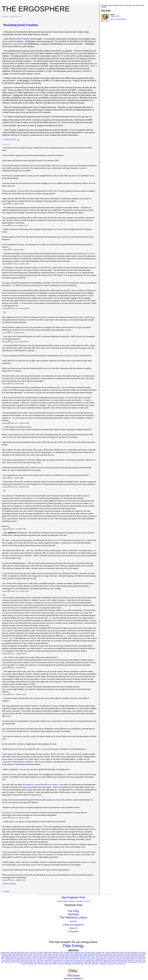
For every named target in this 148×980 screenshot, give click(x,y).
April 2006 (91, 954)
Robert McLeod (14, 264)
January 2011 (41, 959)
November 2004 (79, 953)
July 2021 (102, 964)
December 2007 (64, 956)
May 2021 (95, 964)
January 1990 (5, 953)
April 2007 (55, 956)
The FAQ (73, 911)
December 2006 (18, 956)
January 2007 (28, 956)
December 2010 (31, 959)
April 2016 (124, 961)
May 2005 (134, 953)
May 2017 (40, 962)
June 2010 (118, 957)
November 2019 (43, 964)
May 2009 (20, 957)
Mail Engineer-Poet (73, 897)
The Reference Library (73, 917)
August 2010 (134, 957)
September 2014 (58, 961)
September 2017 (57, 962)
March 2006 (83, 954)
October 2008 (108, 956)
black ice (13, 529)
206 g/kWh (27, 120)
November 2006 (7, 956)
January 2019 (132, 962)
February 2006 (74, 954)
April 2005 (127, 953)
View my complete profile (118, 19)
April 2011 (68, 959)
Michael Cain (14, 226)
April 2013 (120, 959)
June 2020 (61, 964)
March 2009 (5, 957)
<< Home (6, 892)
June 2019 (24, 964)
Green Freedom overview (27, 39)
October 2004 (68, 953)
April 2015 (98, 961)
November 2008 (118, 956)
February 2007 (38, 956)
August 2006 (121, 954)
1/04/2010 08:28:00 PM (10, 140)
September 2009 (53, 957)
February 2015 (90, 961)
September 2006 (131, 954)
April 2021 (88, 964)
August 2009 (43, 957)
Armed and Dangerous (73, 925)
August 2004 (48, 953)
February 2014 (16, 961)
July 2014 (40, 961)
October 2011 (111, 959)
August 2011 (91, 959)
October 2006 (141, 954)
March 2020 (53, 964)
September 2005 (22, 954)
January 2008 (75, 956)
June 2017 (48, 962)
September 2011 (101, 959)
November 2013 (129, 959)
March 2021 (80, 964)
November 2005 (42, 954)
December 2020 (70, 964)
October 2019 (33, 964)
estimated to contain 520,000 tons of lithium (41, 785)
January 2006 (64, 954)
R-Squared (73, 932)
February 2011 (51, 959)
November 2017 (78, 962)
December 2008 (129, 956)
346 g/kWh (46, 117)
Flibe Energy (73, 946)
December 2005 (53, 954)
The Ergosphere (36, 9)
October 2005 (32, 954)
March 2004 (24, 953)
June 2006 (105, 954)
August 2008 (99, 956)
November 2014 (79, 961)
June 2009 (28, 957)
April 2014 (33, 961)
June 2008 (90, 956)
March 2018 (88, 962)
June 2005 (142, 953)
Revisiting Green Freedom (21, 25)
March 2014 (25, 961)
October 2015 (107, 961)
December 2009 (85, 957)
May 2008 (83, 956)
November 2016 (10, 962)
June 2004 (32, 953)
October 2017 (68, 962)
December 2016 (21, 962)
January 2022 (111, 964)
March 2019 (141, 962)
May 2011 (76, 959)
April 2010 (104, 957)
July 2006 (113, 954)
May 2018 (96, 962)
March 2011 (60, 959)
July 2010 (126, 957)
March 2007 (47, 956)
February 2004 (15, 953)
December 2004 (90, 953)
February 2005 (110, 953)
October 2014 (69, 961)
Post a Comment (9, 884)
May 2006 (98, 954)
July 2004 (40, 953)
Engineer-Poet (14, 308)
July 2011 (83, 959)
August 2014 (48, 961)
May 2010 (111, 957)
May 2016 (131, 961)
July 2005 (3, 954)
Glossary (73, 914)
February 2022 (121, 964)
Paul (12, 204)
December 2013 (140, 959)
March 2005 (119, 953)
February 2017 (32, 962)
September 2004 (58, 953)
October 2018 (112, 962)
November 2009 (74, 957)
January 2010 (95, 957)
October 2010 (10, 959)
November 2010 (20, 959)
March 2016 (116, 961)
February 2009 (140, 956)
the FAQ (86, 901)
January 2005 (100, 953)
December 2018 (122, 962)
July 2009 (35, 957)
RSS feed (73, 976)
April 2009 (13, 957)
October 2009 (64, 957)
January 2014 (6, 961)
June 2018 (103, 962)
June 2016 (138, 961)
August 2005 (11, 954)
